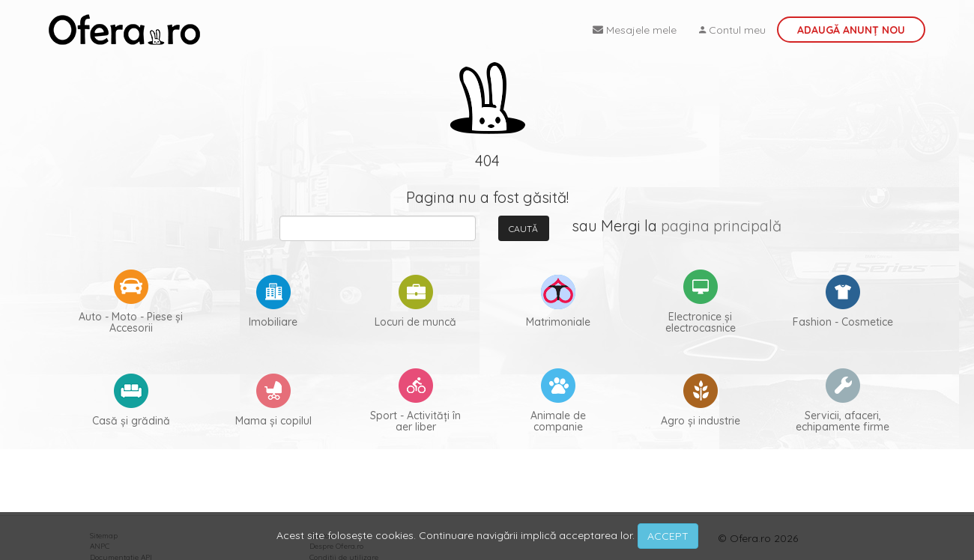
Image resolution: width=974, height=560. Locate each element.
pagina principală (721, 226)
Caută (523, 229)
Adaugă (851, 30)
